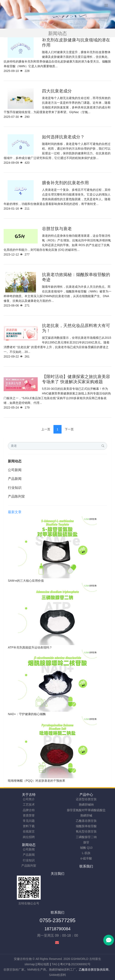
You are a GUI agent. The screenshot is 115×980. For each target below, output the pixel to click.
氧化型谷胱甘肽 (86, 831)
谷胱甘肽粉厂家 (14, 970)
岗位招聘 (29, 837)
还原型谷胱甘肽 (86, 799)
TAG (55, 964)
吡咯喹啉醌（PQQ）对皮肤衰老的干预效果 (37, 781)
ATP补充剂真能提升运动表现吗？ (30, 647)
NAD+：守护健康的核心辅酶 (27, 714)
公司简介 (29, 799)
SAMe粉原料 (57, 975)
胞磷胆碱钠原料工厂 (62, 970)
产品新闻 (15, 479)
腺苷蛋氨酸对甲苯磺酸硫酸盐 (86, 810)
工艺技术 (29, 805)
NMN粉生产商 (37, 970)
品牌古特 (29, 810)
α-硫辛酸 (86, 858)
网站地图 (43, 964)
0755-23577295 (57, 920)
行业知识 (15, 488)
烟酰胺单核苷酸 (86, 826)
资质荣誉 (29, 815)
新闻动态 (15, 461)
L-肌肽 (86, 853)
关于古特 (29, 795)
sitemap (30, 964)
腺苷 (86, 842)
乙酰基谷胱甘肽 (86, 821)
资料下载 (29, 826)
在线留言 (29, 831)
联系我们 (86, 866)
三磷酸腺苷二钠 (86, 837)
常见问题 (29, 821)
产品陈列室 (16, 496)
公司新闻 (15, 470)
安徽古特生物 (23, 959)
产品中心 (86, 795)
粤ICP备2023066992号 (75, 964)
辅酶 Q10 (86, 848)
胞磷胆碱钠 (86, 805)
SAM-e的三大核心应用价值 (26, 581)
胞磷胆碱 (86, 815)
